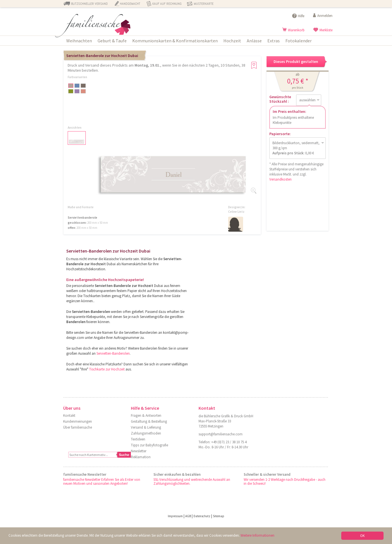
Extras (274, 41)
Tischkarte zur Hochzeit (107, 369)
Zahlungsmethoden (146, 433)
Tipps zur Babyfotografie (149, 445)
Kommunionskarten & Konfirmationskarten (175, 41)
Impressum (175, 516)
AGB (188, 516)
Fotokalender (299, 41)
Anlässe (254, 41)
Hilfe (301, 16)
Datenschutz (202, 516)
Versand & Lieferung (146, 427)
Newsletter (139, 451)
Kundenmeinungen (78, 421)
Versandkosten (280, 179)
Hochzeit (232, 41)
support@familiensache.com (221, 434)
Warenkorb (296, 30)
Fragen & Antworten (146, 415)
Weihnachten (79, 41)
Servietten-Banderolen (113, 353)
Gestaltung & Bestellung (149, 421)
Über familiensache (78, 427)
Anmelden (325, 16)
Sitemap (219, 516)
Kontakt (69, 415)
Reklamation (141, 457)
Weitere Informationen (257, 535)
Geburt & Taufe (112, 41)
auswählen (307, 100)
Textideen (138, 439)
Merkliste (326, 30)
